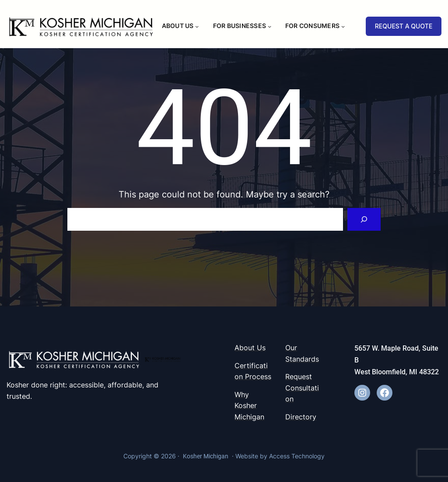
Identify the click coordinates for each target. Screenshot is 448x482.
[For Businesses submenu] (269, 26)
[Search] (364, 219)
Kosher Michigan (206, 456)
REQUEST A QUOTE (404, 26)
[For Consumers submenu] (343, 26)
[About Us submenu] (197, 26)
